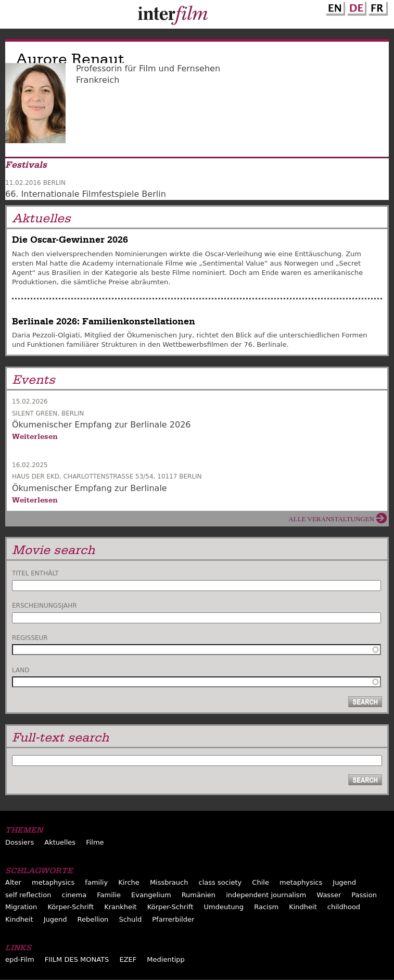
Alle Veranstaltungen (331, 519)
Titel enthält (35, 573)
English (334, 7)
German (355, 7)
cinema (74, 895)
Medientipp (166, 959)
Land (21, 670)
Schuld (130, 919)
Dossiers (20, 842)
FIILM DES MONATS (77, 959)
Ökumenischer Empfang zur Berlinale (90, 488)
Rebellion (93, 919)
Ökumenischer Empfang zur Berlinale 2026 (101, 425)
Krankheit (120, 907)
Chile (260, 882)
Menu (13, 17)
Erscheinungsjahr (45, 606)
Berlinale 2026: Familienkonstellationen (104, 322)
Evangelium (151, 895)
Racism (266, 907)
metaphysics (53, 882)
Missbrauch (169, 882)
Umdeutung (224, 907)
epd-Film (20, 959)
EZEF (128, 959)
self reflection (28, 895)
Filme (95, 842)
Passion (364, 895)
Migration (21, 907)
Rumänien (199, 895)
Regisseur (30, 638)
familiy (96, 882)
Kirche (129, 882)
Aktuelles (60, 842)
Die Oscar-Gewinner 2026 (70, 240)
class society (220, 882)
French (377, 7)
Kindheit (303, 907)
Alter (13, 882)
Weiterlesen (35, 436)
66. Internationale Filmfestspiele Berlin (86, 194)
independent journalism (266, 895)
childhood (344, 907)
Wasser (329, 895)
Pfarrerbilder (173, 919)
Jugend (344, 882)
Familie (109, 895)
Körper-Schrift (71, 907)
